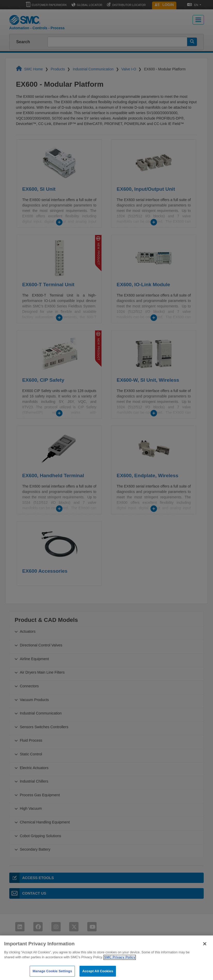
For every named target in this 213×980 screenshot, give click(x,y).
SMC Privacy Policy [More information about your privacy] (120, 962)
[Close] (205, 949)
